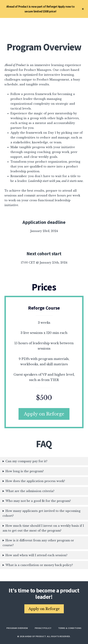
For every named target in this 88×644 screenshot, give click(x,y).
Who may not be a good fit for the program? (38, 501)
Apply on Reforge (44, 414)
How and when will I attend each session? (36, 555)
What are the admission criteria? (30, 491)
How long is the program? (25, 471)
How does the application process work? (35, 481)
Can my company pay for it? (26, 461)
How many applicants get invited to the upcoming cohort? (42, 513)
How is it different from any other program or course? (38, 543)
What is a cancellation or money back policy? (39, 565)
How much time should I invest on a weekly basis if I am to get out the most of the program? (43, 528)
